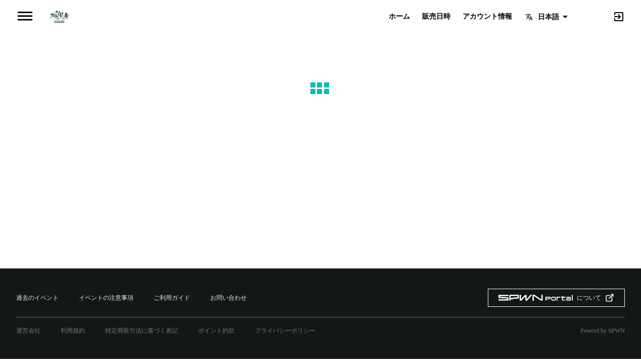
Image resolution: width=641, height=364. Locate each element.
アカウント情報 (487, 17)
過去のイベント (37, 298)
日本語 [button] (548, 17)
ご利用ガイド (172, 298)
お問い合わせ (228, 298)
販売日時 (436, 17)
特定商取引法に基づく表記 (142, 331)
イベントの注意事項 (106, 298)
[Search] (602, 16)
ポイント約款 (216, 331)
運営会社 (28, 331)
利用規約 (73, 331)
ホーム (399, 17)
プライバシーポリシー (285, 331)
